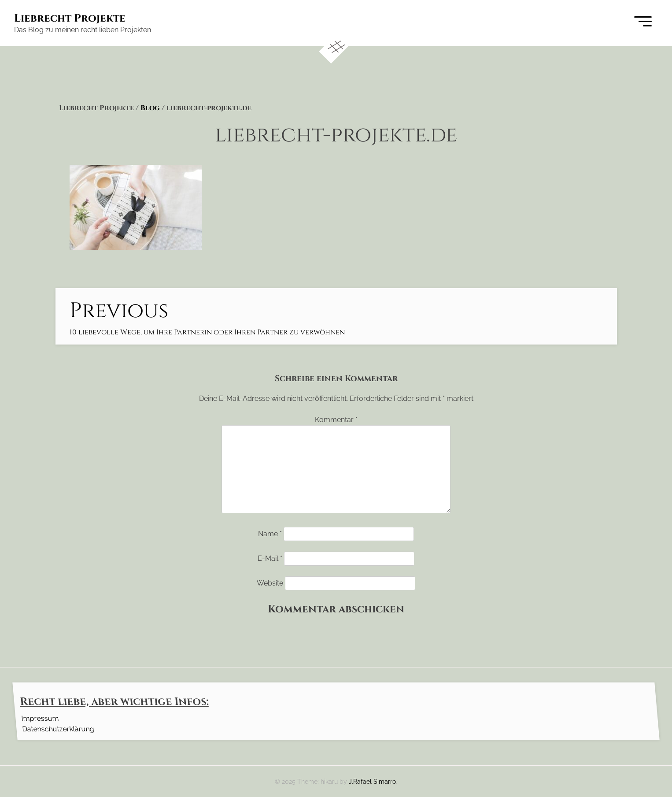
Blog (150, 108)
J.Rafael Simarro (372, 781)
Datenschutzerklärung (58, 728)
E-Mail (270, 558)
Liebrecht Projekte (70, 19)
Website (270, 583)
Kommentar (336, 420)
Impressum (40, 718)
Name (270, 534)
